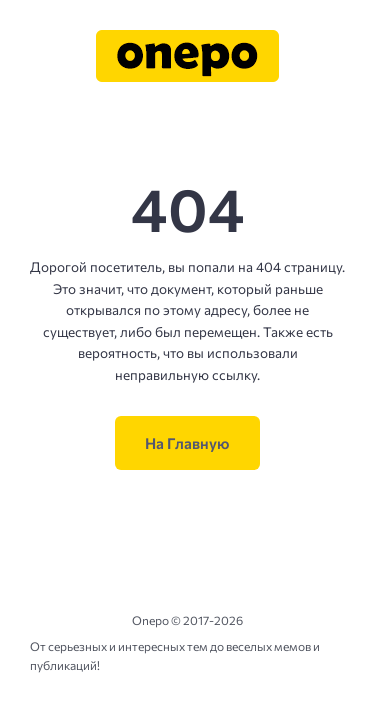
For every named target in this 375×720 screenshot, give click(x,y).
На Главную (187, 443)
